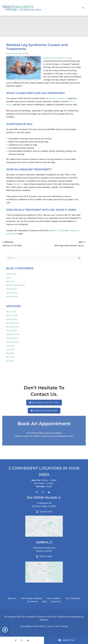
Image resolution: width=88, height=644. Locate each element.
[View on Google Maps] (44, 526)
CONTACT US (66, 640)
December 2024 (13, 342)
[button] (44, 403)
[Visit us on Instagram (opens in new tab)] (43, 492)
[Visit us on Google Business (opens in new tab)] (49, 492)
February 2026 (12, 316)
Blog (44, 601)
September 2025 (13, 334)
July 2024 (10, 346)
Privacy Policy (39, 626)
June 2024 (10, 349)
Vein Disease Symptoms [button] (32, 598)
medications (18, 184)
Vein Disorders (12, 297)
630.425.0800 (59, 231)
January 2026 (12, 319)
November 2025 (13, 327)
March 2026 (11, 312)
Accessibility (26, 626)
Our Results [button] (33, 601)
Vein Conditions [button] (54, 598)
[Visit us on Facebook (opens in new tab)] (37, 492)
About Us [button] (12, 598)
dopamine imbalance (58, 98)
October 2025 (12, 331)
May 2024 (10, 353)
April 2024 (10, 357)
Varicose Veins (12, 293)
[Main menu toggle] (83, 8)
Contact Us (56, 601)
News (8, 278)
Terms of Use (53, 626)
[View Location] (44, 505)
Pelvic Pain (10, 281)
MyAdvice (44, 620)
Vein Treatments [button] (73, 598)
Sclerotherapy (12, 289)
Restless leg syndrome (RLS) (57, 58)
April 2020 (10, 361)
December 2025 (13, 323)
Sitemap (64, 626)
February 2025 (12, 338)
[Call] (44, 512)
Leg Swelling (11, 274)
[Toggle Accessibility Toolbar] (5, 630)
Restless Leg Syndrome (16, 285)
